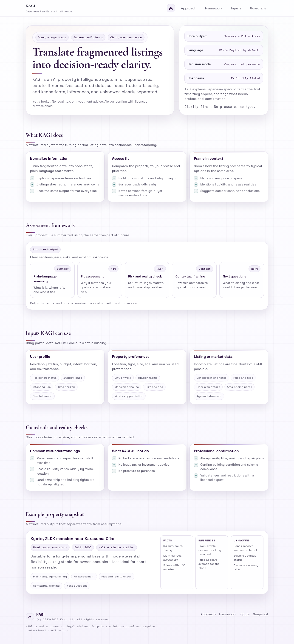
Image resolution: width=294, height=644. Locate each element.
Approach (189, 8)
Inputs (236, 8)
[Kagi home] (100, 8)
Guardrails (258, 8)
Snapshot (261, 614)
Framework (214, 8)
